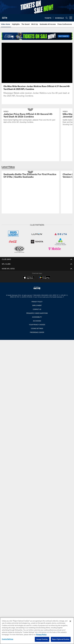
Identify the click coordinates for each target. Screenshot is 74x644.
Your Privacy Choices (37, 325)
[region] (37, 631)
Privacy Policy (37, 302)
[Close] (70, 621)
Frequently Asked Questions (37, 313)
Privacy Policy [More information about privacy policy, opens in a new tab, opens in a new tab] (41, 635)
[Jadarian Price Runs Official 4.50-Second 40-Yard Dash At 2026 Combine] (30, 117)
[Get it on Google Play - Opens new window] (45, 279)
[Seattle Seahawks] (37, 288)
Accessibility (37, 317)
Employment (37, 305)
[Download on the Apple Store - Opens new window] (29, 278)
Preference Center (37, 332)
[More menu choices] (71, 18)
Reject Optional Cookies (61, 639)
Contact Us (37, 309)
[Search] (67, 18)
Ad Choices (37, 321)
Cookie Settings (37, 328)
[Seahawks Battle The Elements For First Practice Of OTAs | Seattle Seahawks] (30, 176)
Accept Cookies (42, 639)
